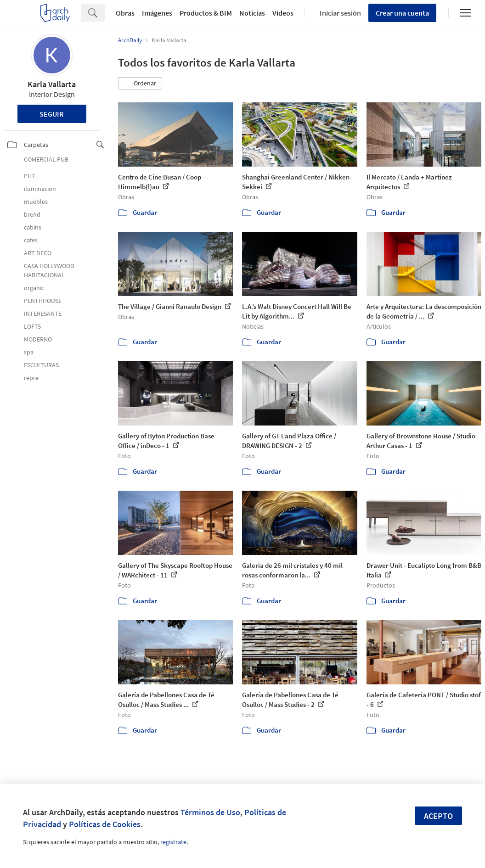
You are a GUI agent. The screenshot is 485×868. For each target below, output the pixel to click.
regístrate (173, 842)
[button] (140, 84)
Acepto (438, 816)
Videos (283, 13)
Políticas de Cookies (105, 824)
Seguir (52, 114)
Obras (125, 13)
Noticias (252, 13)
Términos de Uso (210, 812)
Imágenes (157, 13)
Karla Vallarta (52, 84)
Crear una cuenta (402, 13)
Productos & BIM (206, 13)
